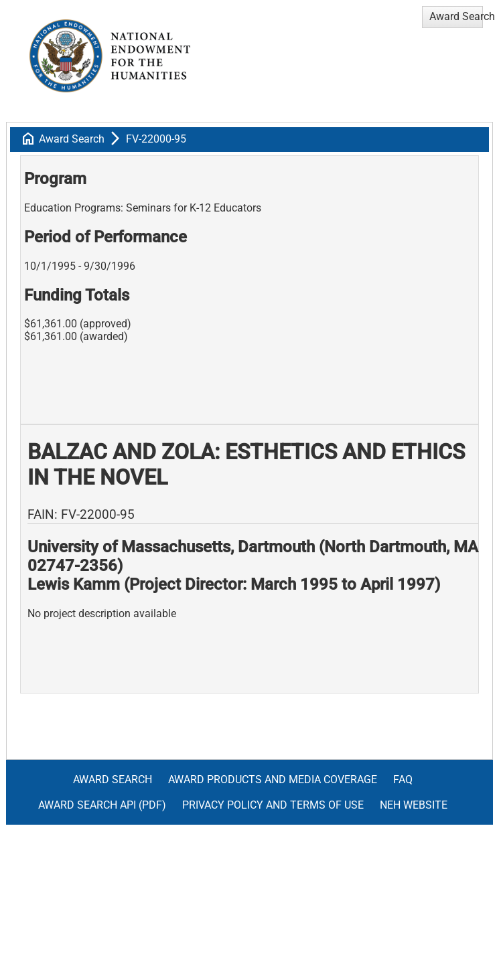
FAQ (403, 780)
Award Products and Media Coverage (273, 780)
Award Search (72, 139)
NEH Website (414, 805)
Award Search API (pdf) (102, 805)
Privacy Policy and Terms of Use (273, 805)
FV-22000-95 (156, 139)
